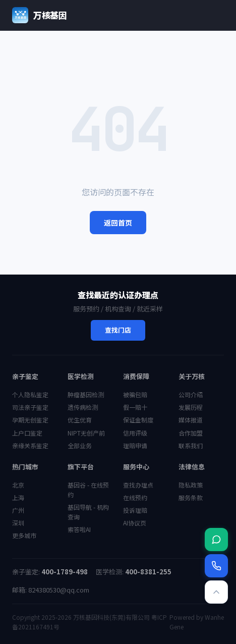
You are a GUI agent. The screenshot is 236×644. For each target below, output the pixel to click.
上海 (18, 497)
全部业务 (80, 445)
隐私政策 (191, 485)
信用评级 (135, 433)
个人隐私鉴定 (30, 394)
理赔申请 (135, 445)
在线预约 (135, 497)
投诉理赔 (135, 510)
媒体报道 (191, 420)
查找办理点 (138, 485)
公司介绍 (191, 394)
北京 (18, 485)
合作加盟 (191, 433)
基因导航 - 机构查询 (88, 512)
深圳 (18, 523)
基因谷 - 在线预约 (88, 490)
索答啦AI (79, 529)
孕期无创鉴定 (30, 420)
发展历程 (191, 407)
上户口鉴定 (27, 433)
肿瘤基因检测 (86, 394)
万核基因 (39, 15)
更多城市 (24, 535)
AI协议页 (135, 523)
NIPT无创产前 (86, 433)
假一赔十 (135, 407)
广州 (18, 510)
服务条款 (191, 497)
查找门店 (118, 330)
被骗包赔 (135, 394)
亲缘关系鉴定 (30, 445)
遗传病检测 (83, 407)
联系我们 (191, 445)
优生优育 (80, 420)
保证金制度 (138, 420)
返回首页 (118, 223)
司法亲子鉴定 (30, 407)
